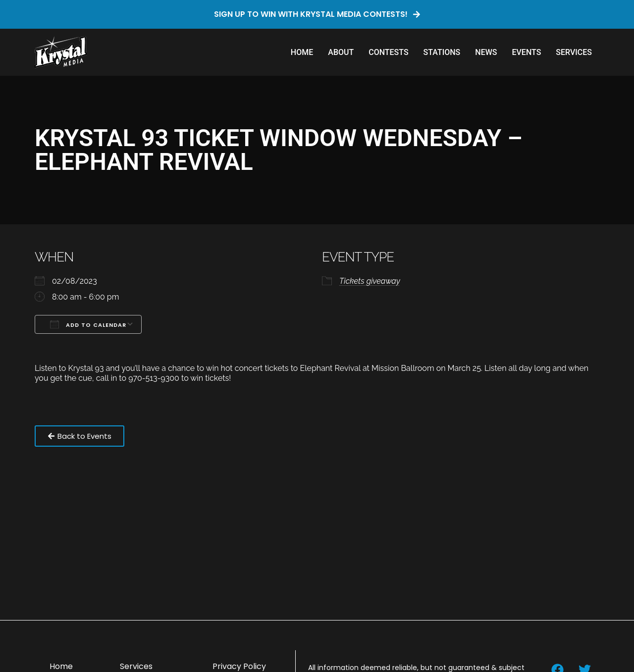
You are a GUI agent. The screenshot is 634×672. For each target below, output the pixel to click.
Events (526, 52)
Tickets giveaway (370, 281)
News (486, 52)
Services (574, 52)
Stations (442, 52)
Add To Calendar (88, 324)
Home (302, 52)
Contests (388, 52)
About (341, 52)
